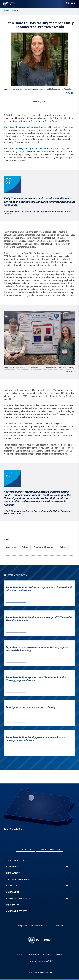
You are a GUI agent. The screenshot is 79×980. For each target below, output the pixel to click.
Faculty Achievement (44, 547)
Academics (11, 547)
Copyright (59, 954)
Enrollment (13, 873)
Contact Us (25, 850)
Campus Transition (50, 850)
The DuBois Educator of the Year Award (22, 127)
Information (13, 905)
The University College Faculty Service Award (24, 148)
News (14, 11)
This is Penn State (16, 860)
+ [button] (67, 860)
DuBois (25, 547)
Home (6, 11)
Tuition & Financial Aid (19, 879)
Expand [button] (69, 93)
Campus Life (13, 892)
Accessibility (47, 954)
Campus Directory (16, 911)
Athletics (12, 886)
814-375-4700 (58, 926)
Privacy (20, 954)
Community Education (18, 899)
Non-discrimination (32, 954)
